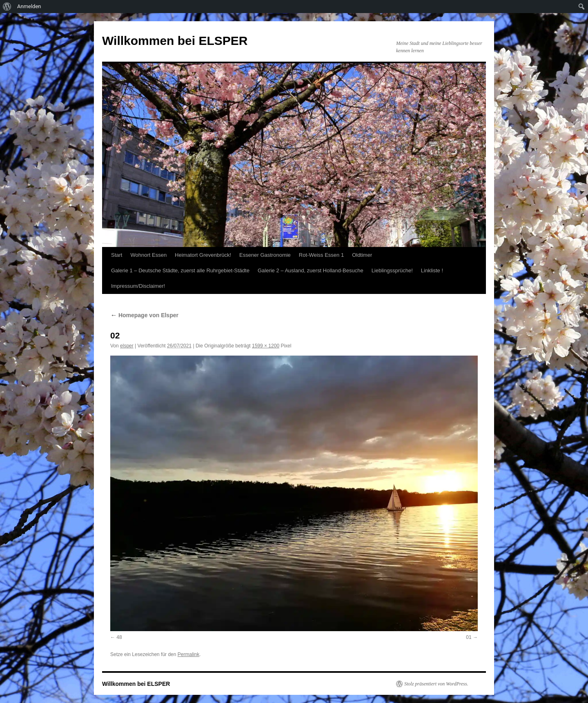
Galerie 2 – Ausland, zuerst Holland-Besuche (311, 270)
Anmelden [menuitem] (29, 6)
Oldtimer (362, 255)
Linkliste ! (432, 270)
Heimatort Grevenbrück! (203, 255)
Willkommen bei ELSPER (175, 41)
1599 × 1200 (266, 346)
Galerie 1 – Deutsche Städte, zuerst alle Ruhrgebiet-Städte (180, 270)
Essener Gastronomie (265, 255)
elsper (127, 346)
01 (469, 637)
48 (119, 637)
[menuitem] (7, 7)
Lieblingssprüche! (392, 270)
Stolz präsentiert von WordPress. (436, 684)
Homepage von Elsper (144, 315)
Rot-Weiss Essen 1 (321, 255)
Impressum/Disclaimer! (138, 286)
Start (117, 255)
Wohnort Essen (148, 255)
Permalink (188, 654)
